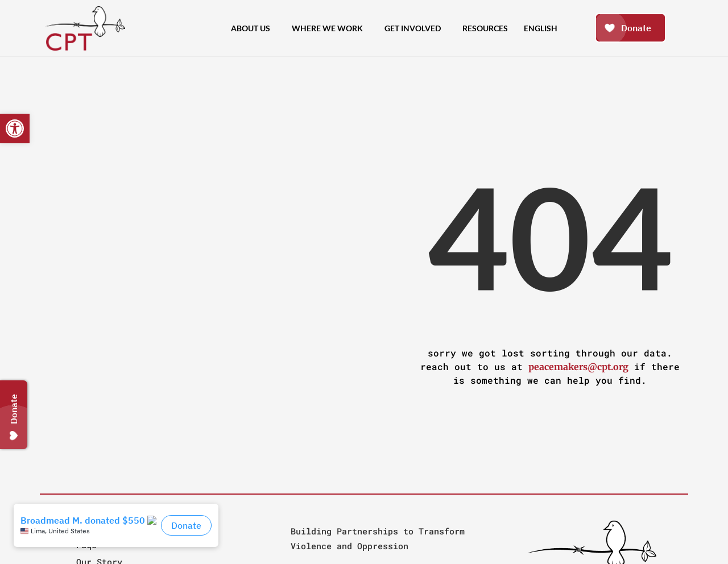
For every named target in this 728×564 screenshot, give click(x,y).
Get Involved (415, 28)
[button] (15, 128)
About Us (253, 28)
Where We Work (330, 28)
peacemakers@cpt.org (578, 367)
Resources (485, 28)
